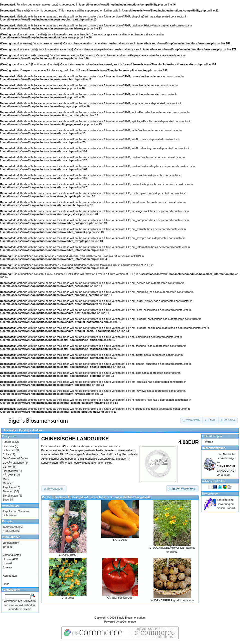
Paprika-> (9, 487)
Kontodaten (10, 576)
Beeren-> (8, 446)
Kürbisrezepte (11, 531)
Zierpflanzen (10, 496)
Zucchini (8, 500)
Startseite (10, 430)
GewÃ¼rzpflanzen (14, 463)
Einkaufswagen (212, 436)
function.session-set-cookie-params (72, 55)
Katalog (24, 430)
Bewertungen (211, 494)
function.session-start (45, 64)
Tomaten (8, 491)
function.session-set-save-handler (69, 34)
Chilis (6, 454)
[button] (191, 420)
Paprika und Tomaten (16, 511)
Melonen (8, 483)
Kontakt (7, 563)
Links (6, 584)
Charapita (68, 598)
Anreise (7, 567)
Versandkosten (12, 555)
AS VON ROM (68, 555)
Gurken (37, 430)
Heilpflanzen (10, 471)
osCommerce (128, 622)
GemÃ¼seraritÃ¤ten (15, 458)
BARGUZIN (120, 540)
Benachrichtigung (214, 448)
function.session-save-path (56, 49)
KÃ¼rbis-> (9, 475)
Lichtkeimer (10, 515)
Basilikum (9, 442)
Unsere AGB (10, 559)
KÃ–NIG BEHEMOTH (120, 598)
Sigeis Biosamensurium (131, 618)
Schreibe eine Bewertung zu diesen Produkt (226, 504)
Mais (6, 479)
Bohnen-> (9, 450)
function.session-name (47, 43)
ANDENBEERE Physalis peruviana (172, 600)
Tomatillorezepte (13, 527)
